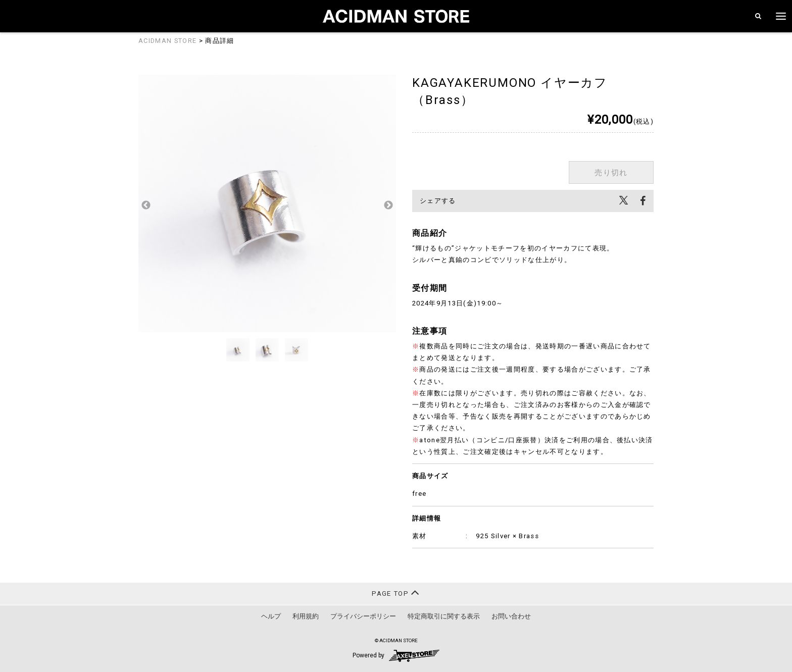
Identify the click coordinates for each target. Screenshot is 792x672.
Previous (146, 205)
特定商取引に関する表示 (444, 616)
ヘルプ (271, 616)
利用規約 (306, 616)
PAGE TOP (396, 592)
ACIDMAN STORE (167, 41)
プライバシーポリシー (363, 616)
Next (388, 205)
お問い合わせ (511, 616)
